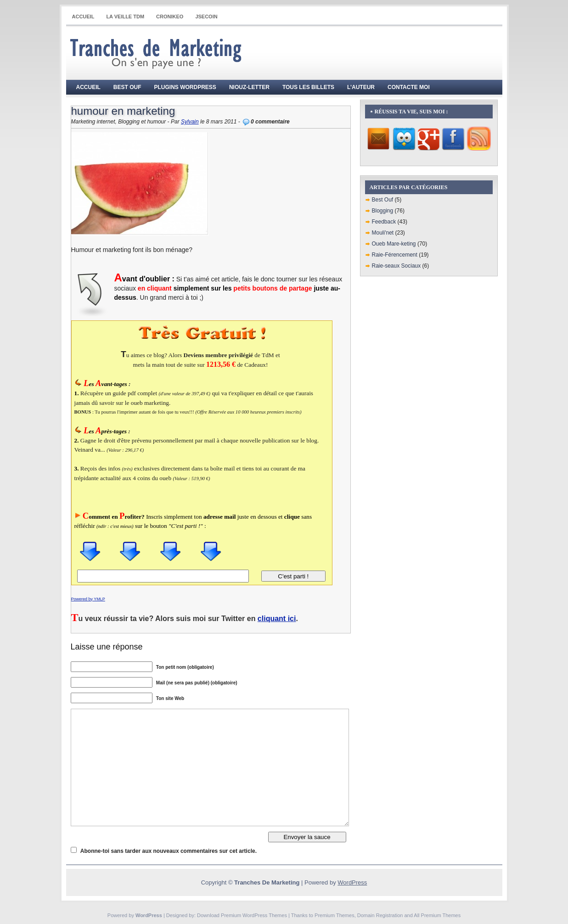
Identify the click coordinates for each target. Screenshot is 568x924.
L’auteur (361, 87)
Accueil (83, 17)
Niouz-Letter (249, 87)
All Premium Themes (437, 915)
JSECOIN (206, 17)
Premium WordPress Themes (254, 915)
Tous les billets (308, 87)
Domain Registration (380, 915)
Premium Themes (335, 915)
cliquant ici (277, 619)
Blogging (383, 211)
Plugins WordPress (185, 87)
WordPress (352, 882)
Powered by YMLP (88, 599)
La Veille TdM (125, 17)
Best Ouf (127, 87)
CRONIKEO (170, 17)
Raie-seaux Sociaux (396, 266)
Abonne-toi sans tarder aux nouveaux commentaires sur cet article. (169, 851)
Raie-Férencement (395, 255)
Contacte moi (409, 87)
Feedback (384, 222)
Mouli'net (383, 233)
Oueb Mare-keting (394, 244)
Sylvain (190, 122)
